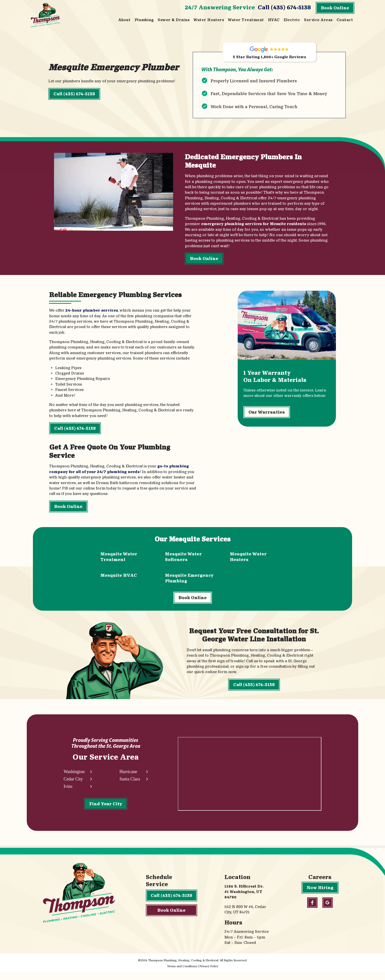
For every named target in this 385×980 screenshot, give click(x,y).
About (124, 20)
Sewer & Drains (174, 20)
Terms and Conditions (182, 974)
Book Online (335, 8)
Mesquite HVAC (119, 577)
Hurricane (128, 779)
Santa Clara (130, 786)
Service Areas (318, 20)
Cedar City (73, 786)
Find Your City (106, 811)
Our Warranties (267, 416)
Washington (74, 779)
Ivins (68, 793)
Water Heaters (209, 20)
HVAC (274, 20)
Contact (345, 20)
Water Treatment (246, 20)
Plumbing (144, 20)
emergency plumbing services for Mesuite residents (253, 226)
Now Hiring (320, 895)
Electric (292, 20)
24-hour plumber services (92, 313)
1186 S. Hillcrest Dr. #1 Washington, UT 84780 (244, 899)
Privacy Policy (209, 974)
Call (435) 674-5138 (284, 7)
